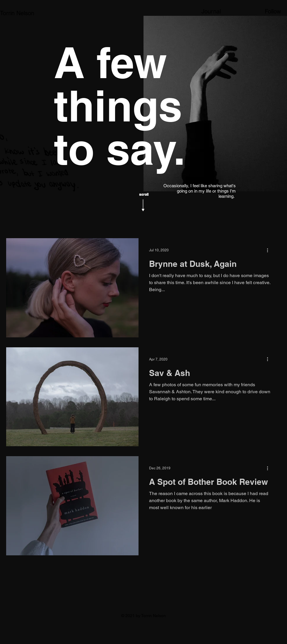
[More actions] (269, 250)
